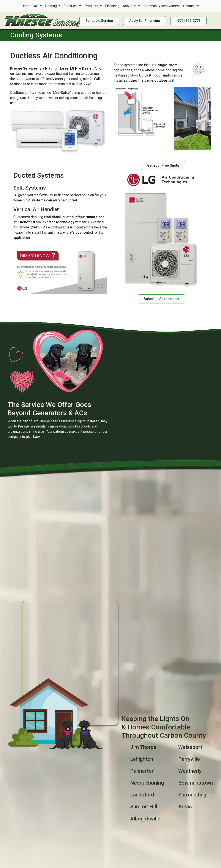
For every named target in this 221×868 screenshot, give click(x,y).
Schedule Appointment (162, 299)
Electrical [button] (71, 6)
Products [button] (92, 6)
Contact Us (191, 6)
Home (26, 6)
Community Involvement (162, 6)
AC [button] (36, 6)
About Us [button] (130, 6)
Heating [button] (51, 6)
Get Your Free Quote (163, 165)
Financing (112, 6)
